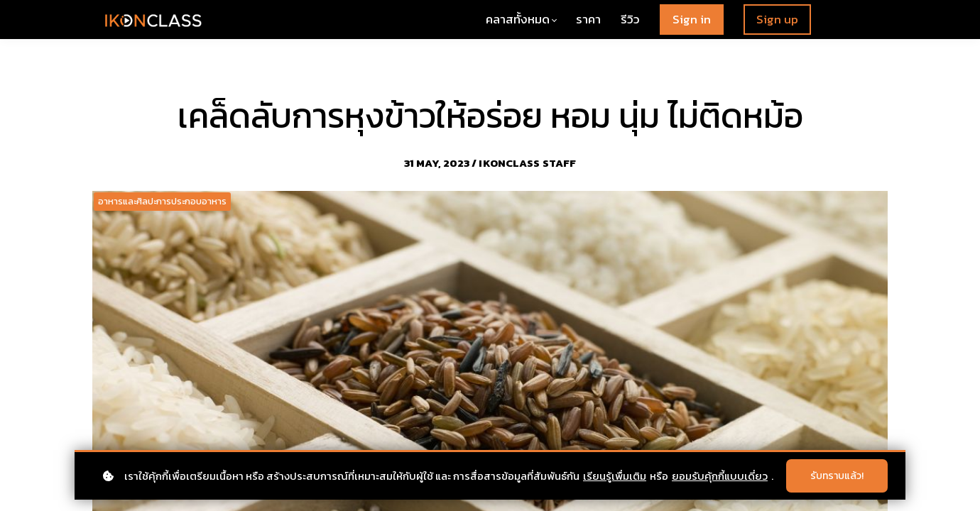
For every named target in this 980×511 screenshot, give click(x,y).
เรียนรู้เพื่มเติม (615, 476)
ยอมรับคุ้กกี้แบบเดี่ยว (720, 476)
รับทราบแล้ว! (837, 476)
